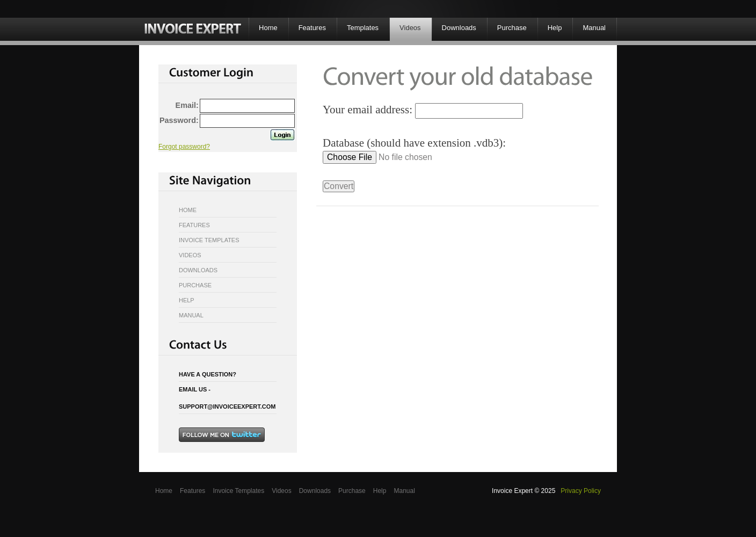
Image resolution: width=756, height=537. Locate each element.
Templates (363, 28)
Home (268, 28)
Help (555, 28)
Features (312, 28)
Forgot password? (184, 147)
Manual (594, 28)
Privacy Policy (581, 491)
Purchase (512, 28)
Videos (410, 28)
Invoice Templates (209, 240)
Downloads (459, 28)
